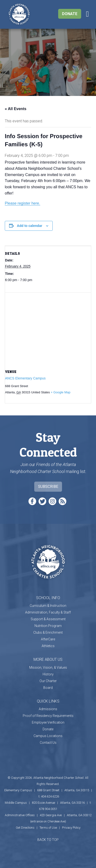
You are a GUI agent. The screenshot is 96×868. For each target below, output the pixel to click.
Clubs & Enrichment (48, 632)
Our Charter (48, 681)
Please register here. (23, 203)
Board (48, 688)
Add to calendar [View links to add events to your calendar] (30, 226)
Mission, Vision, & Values (48, 667)
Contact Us (48, 743)
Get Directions (25, 828)
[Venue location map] (48, 327)
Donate (70, 14)
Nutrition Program (48, 626)
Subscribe (48, 487)
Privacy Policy (71, 828)
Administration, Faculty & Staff (48, 612)
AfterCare (48, 639)
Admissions (48, 709)
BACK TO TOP (48, 840)
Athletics (48, 646)
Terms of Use (48, 828)
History (48, 674)
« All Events (16, 109)
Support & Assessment (48, 619)
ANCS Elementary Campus (25, 378)
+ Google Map (61, 392)
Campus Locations (48, 736)
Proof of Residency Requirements (48, 716)
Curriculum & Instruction (48, 606)
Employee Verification (48, 722)
